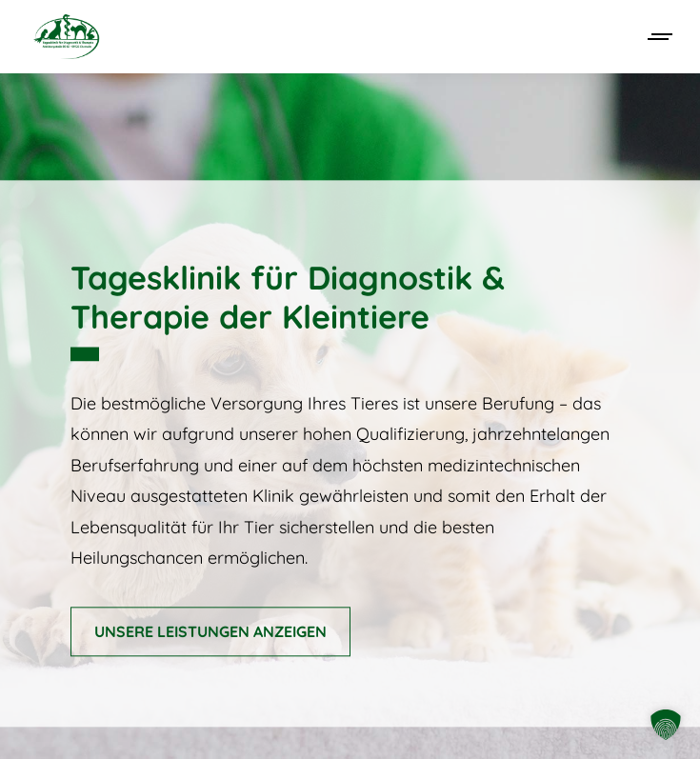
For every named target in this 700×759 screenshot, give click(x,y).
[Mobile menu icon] (661, 37)
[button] (666, 725)
